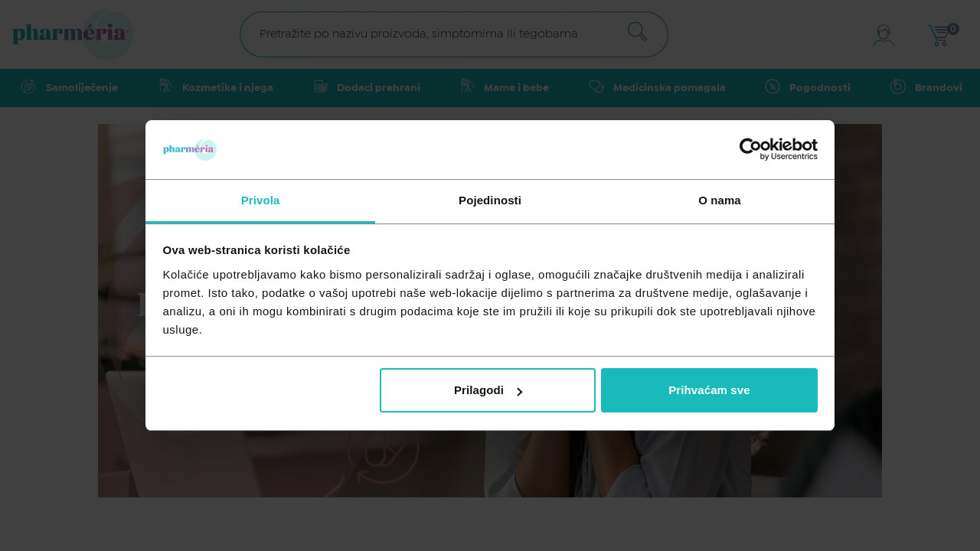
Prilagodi (488, 390)
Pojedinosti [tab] (490, 200)
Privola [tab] (261, 200)
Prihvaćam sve (709, 390)
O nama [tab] (720, 200)
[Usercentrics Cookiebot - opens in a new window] (751, 149)
